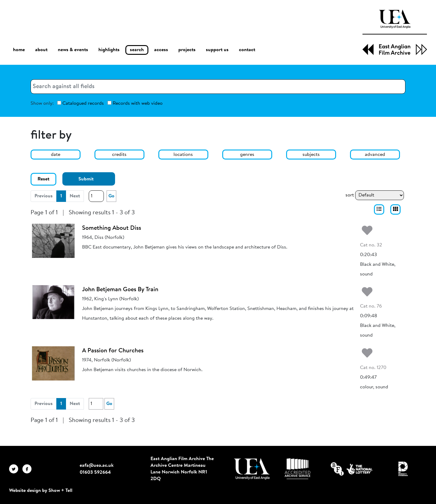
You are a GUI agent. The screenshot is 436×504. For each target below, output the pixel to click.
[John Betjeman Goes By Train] (53, 302)
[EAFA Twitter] (16, 469)
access (161, 50)
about (41, 50)
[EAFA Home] (395, 32)
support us (217, 50)
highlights (109, 50)
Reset (43, 179)
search (137, 50)
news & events (73, 50)
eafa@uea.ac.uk (97, 466)
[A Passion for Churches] (53, 363)
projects (187, 50)
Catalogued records (81, 103)
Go (111, 196)
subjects (311, 155)
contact (247, 50)
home (19, 50)
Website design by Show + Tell (41, 491)
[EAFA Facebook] (28, 469)
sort (350, 195)
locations (183, 155)
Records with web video (135, 103)
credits (119, 155)
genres (247, 155)
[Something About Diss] (53, 241)
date (56, 155)
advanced (375, 155)
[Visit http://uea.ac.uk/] (252, 469)
